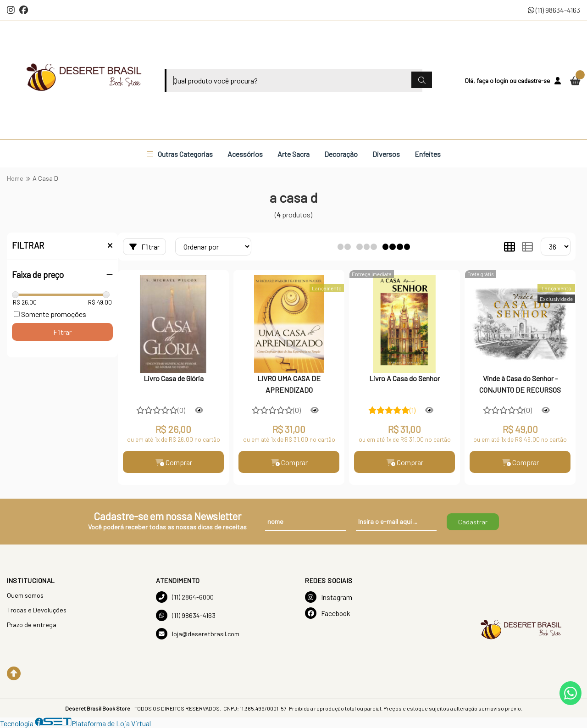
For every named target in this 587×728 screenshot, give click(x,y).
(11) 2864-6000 (185, 597)
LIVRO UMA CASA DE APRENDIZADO (289, 384)
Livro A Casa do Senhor (404, 378)
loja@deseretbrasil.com (198, 634)
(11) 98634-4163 (554, 10)
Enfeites (428, 154)
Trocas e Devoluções (37, 610)
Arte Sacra (293, 154)
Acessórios (245, 154)
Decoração (341, 154)
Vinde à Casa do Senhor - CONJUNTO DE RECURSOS (520, 384)
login (502, 81)
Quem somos (25, 595)
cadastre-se (534, 81)
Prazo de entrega (32, 625)
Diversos (386, 154)
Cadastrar (473, 522)
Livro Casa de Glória (174, 378)
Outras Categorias (180, 154)
